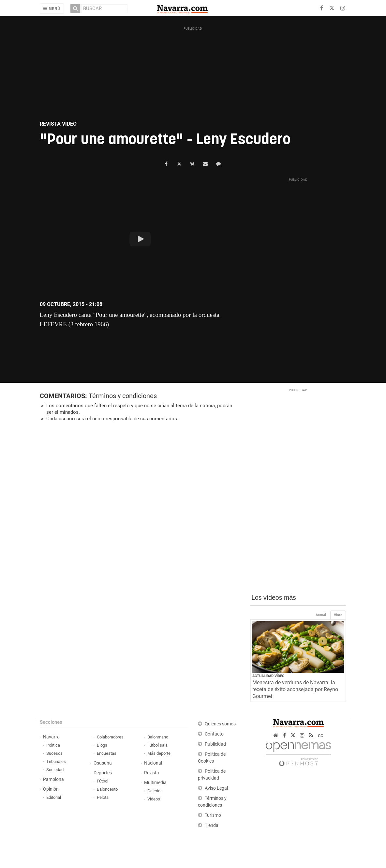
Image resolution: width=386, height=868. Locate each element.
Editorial (54, 797)
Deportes (103, 773)
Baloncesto (107, 789)
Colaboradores (110, 737)
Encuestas (107, 753)
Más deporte (159, 753)
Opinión (51, 789)
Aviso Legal (216, 788)
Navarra (51, 737)
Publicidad (215, 744)
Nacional (153, 763)
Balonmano (158, 737)
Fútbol (103, 781)
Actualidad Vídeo (268, 676)
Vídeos (154, 799)
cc (320, 735)
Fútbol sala (157, 745)
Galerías (155, 791)
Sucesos (54, 753)
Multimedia (155, 783)
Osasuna (103, 763)
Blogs (102, 745)
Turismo (213, 815)
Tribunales (56, 761)
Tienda (212, 825)
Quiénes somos (220, 724)
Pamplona (53, 779)
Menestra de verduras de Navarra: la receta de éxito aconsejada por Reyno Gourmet (295, 689)
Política (53, 745)
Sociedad (55, 770)
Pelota (103, 797)
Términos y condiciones (123, 396)
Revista (152, 773)
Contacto (214, 734)
